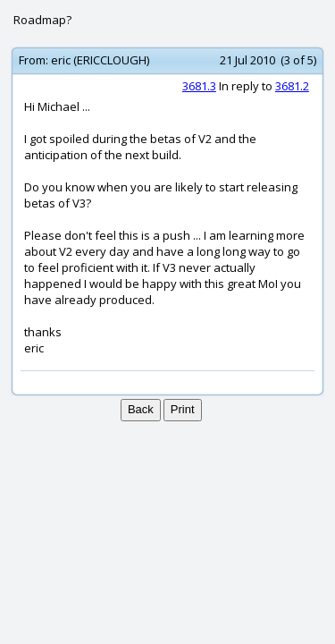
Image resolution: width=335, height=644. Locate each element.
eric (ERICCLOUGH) (100, 60)
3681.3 (199, 86)
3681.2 (292, 86)
